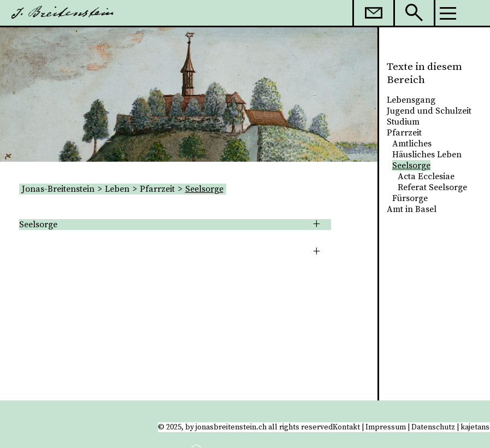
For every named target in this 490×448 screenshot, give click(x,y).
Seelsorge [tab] (38, 225)
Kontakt (346, 427)
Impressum (386, 427)
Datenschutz (433, 427)
